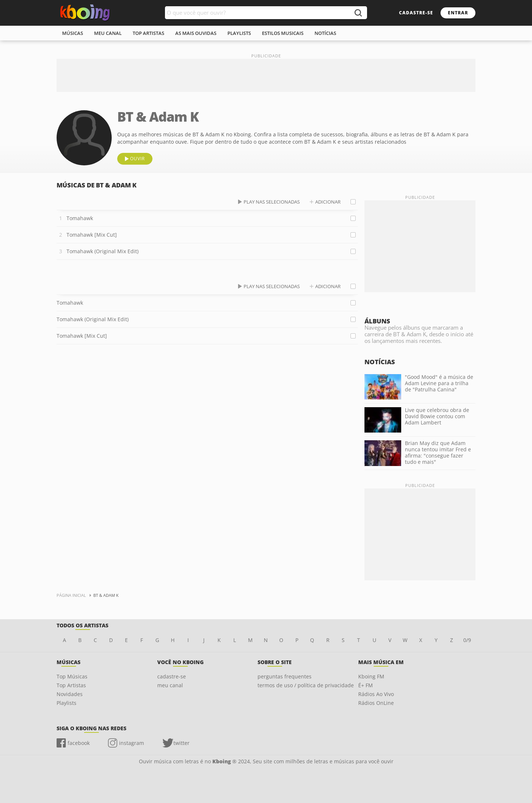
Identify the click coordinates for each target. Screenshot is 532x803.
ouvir (137, 159)
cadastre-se (416, 13)
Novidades (70, 694)
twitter (181, 743)
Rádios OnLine (376, 703)
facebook (79, 743)
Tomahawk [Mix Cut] (92, 235)
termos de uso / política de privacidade (306, 685)
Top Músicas (72, 676)
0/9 (467, 640)
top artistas (148, 33)
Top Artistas (71, 685)
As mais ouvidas (196, 33)
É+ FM (366, 685)
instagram (132, 743)
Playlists (66, 703)
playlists (239, 33)
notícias (325, 33)
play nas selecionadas (272, 202)
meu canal (108, 33)
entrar (458, 13)
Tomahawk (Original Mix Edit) (103, 251)
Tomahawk (80, 218)
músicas (73, 33)
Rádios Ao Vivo (376, 694)
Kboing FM (371, 676)
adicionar (328, 202)
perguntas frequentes (285, 676)
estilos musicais (283, 33)
